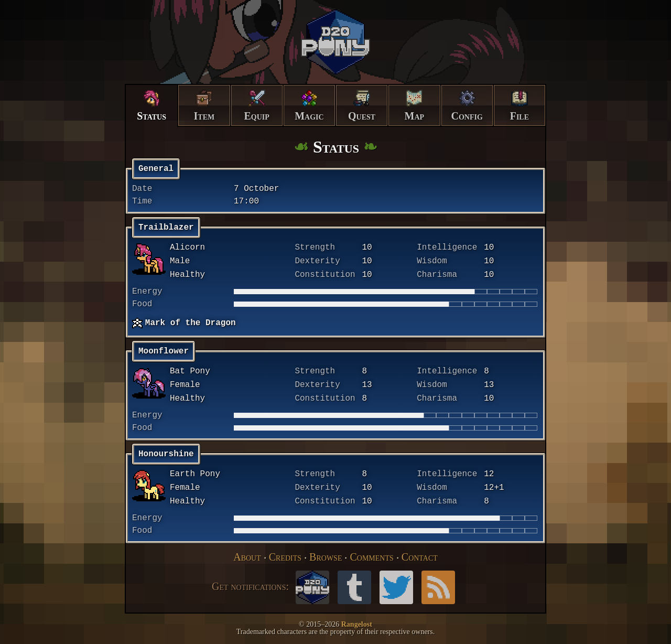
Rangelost (357, 624)
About (247, 557)
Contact (420, 557)
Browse (326, 557)
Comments (371, 557)
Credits (285, 557)
